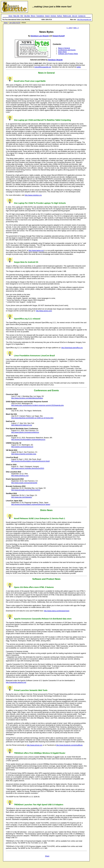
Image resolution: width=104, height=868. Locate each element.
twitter (79, 67)
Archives (53, 16)
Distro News (62, 52)
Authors (60, 16)
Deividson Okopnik (55, 60)
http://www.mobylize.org (33, 195)
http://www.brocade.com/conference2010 (26, 490)
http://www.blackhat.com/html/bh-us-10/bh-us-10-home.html (32, 418)
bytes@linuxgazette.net (43, 67)
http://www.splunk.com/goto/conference (25, 432)
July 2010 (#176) (15, 23)
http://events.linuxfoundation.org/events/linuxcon (28, 440)
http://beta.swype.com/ (44, 311)
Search (47, 16)
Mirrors (33, 16)
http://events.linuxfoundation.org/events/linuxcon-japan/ (31, 504)
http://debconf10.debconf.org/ (22, 425)
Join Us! (75, 16)
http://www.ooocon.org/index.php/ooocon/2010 (28, 468)
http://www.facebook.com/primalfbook (69, 745)
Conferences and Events (67, 50)
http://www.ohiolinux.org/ (20, 476)
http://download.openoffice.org (72, 348)
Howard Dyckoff (59, 36)
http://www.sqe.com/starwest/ (21, 497)
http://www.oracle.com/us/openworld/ (24, 483)
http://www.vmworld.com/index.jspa (24, 454)
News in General (64, 48)
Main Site (16, 16)
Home (10, 16)
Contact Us (82, 16)
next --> (76, 28)
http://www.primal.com (35, 745)
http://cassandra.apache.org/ (16, 682)
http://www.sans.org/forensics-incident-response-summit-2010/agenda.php (37, 405)
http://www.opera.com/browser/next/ (57, 611)
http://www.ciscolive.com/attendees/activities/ (27, 398)
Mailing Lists (67, 16)
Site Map (27, 16)
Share (47, 856)
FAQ (22, 16)
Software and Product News (68, 54)
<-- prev (69, 28)
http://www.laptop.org (36, 250)
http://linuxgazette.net (84, 19)
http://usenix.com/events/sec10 (22, 447)
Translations (40, 16)
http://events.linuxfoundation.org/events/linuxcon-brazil (30, 461)
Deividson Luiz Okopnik (40, 36)
